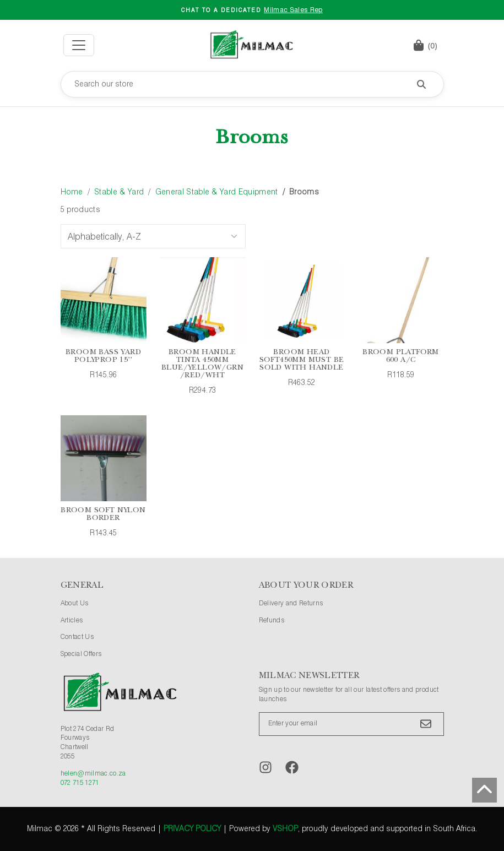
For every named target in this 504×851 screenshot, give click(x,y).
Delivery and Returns (291, 604)
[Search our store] (252, 84)
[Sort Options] (153, 236)
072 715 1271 (80, 783)
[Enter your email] (351, 724)
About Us (75, 604)
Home (72, 192)
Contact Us (77, 637)
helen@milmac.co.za (93, 774)
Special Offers (81, 654)
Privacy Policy (192, 829)
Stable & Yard (119, 192)
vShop (285, 829)
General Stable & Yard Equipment (217, 192)
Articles (72, 621)
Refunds (272, 621)
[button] (425, 45)
